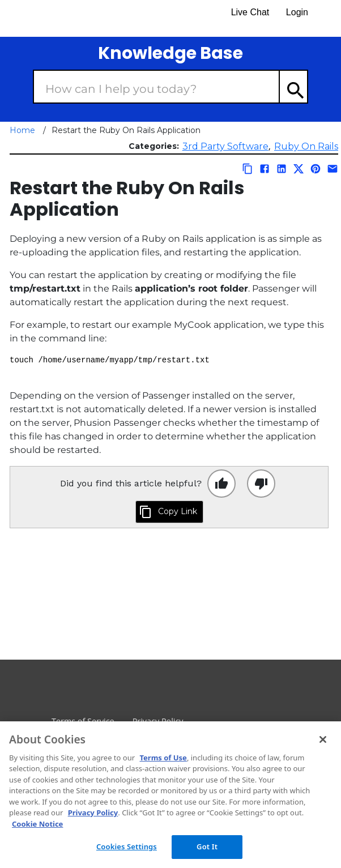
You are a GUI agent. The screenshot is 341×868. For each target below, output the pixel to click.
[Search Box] (156, 87)
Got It (207, 846)
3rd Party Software (225, 146)
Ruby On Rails (306, 146)
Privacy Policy (93, 813)
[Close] (323, 739)
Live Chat (250, 12)
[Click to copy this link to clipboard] (169, 512)
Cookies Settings (127, 846)
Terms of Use (163, 758)
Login (297, 12)
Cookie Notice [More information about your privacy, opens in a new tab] (37, 824)
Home (22, 130)
